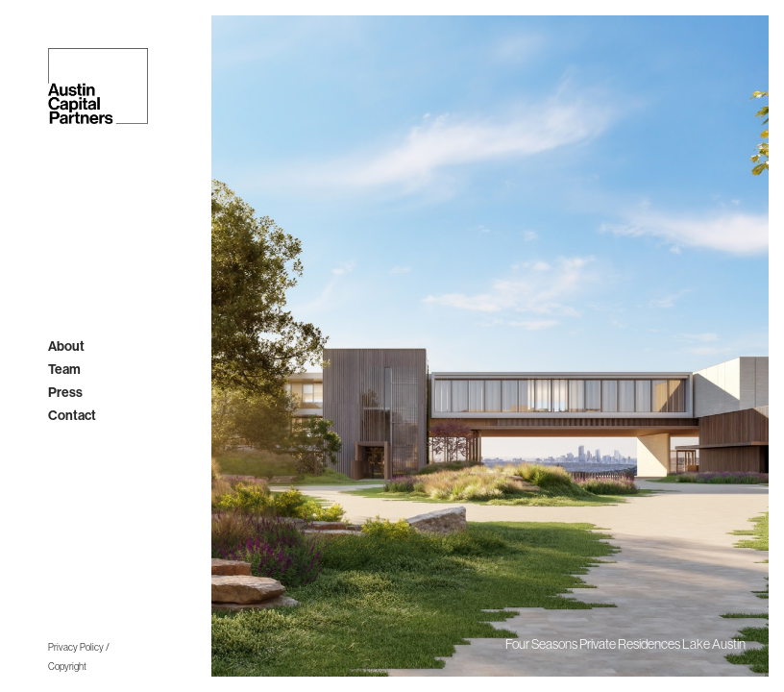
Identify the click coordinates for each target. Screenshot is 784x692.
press (65, 393)
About (66, 346)
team (64, 370)
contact (72, 416)
